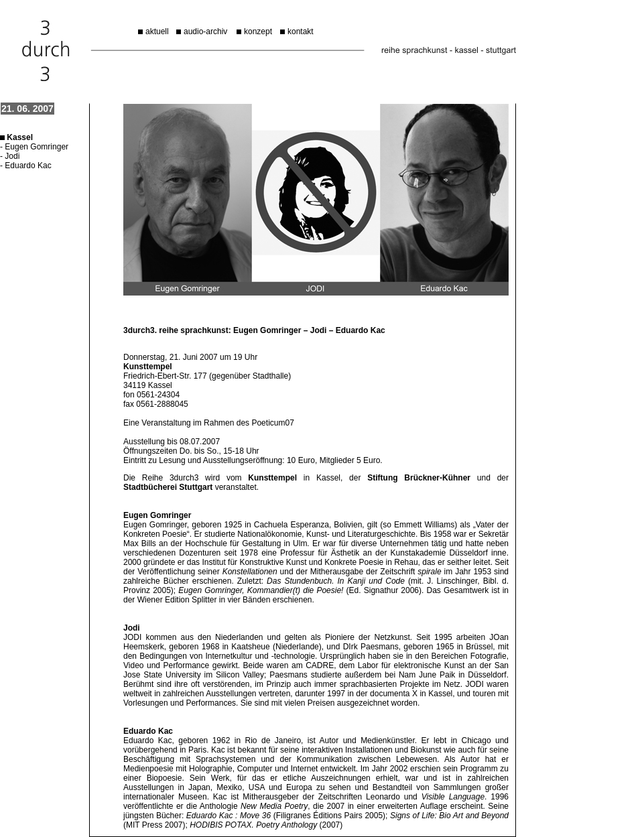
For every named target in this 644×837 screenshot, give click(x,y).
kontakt (301, 31)
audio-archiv (205, 31)
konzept (258, 31)
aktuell (157, 31)
